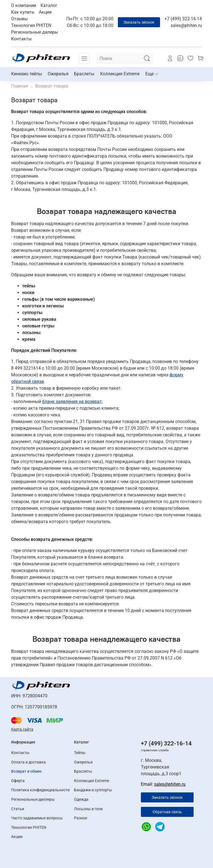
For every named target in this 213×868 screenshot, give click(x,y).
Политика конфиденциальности (40, 790)
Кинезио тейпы (26, 74)
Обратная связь (167, 812)
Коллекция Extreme (120, 74)
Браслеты (84, 74)
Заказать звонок (139, 22)
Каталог (49, 5)
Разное (81, 818)
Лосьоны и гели (88, 809)
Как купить (23, 12)
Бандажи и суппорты (93, 790)
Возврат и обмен (26, 771)
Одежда (81, 799)
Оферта (18, 781)
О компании (24, 5)
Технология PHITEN (31, 25)
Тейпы (80, 753)
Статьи (18, 809)
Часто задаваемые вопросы (37, 818)
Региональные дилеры (35, 32)
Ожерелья (58, 74)
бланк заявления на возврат (72, 401)
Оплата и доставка (28, 762)
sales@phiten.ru (186, 25)
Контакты (21, 39)
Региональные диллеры (33, 799)
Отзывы (19, 19)
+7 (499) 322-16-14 (183, 19)
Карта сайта (22, 729)
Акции (45, 12)
